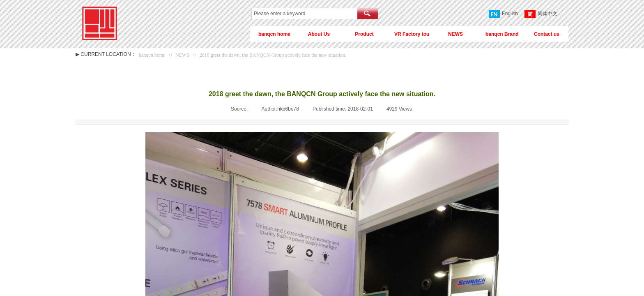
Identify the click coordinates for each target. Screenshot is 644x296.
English (503, 14)
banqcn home (152, 55)
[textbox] (304, 14)
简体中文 (541, 14)
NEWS (182, 55)
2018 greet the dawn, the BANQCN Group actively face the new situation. (273, 55)
